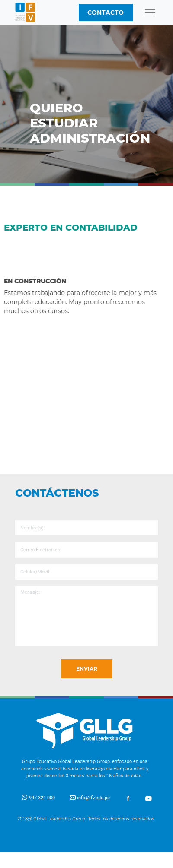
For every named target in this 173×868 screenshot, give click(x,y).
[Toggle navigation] (150, 13)
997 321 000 (38, 798)
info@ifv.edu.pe (90, 798)
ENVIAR (87, 669)
